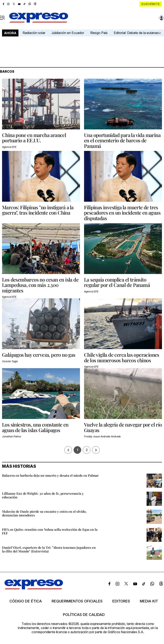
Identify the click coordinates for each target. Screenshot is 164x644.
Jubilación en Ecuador (68, 33)
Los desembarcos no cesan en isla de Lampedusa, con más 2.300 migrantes (40, 285)
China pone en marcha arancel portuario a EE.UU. (34, 138)
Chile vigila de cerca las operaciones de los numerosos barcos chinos (122, 357)
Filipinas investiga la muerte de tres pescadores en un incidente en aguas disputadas (122, 213)
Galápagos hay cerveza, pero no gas (39, 355)
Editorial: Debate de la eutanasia (137, 33)
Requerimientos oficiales (77, 601)
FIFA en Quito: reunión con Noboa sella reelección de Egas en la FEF (50, 531)
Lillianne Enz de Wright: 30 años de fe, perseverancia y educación (43, 495)
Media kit (149, 601)
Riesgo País (99, 33)
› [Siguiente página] (96, 450)
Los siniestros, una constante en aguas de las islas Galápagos (35, 427)
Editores (121, 601)
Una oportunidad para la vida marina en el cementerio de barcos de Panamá (122, 140)
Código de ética (26, 601)
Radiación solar (34, 33)
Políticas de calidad (84, 615)
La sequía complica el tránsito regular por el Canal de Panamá (117, 282)
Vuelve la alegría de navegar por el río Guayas (123, 427)
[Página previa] (68, 450)
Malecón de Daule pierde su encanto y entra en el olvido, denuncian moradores (44, 513)
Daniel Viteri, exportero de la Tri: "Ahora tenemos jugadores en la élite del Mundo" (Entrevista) (49, 549)
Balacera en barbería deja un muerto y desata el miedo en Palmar (50, 475)
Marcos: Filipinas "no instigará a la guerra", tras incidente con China (38, 210)
